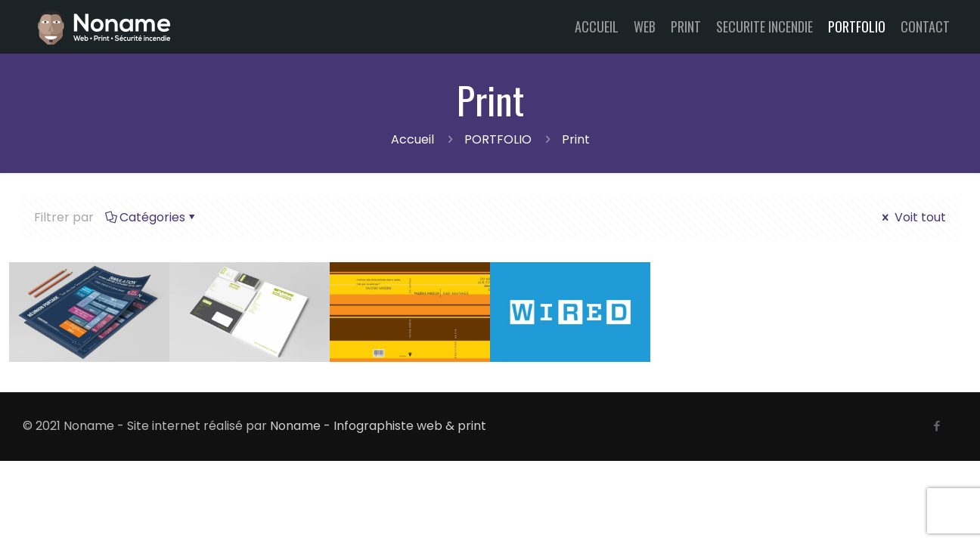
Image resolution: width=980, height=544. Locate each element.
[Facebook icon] (937, 426)
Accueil (412, 139)
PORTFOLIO (498, 139)
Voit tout (913, 217)
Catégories (151, 217)
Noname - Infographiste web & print (378, 426)
